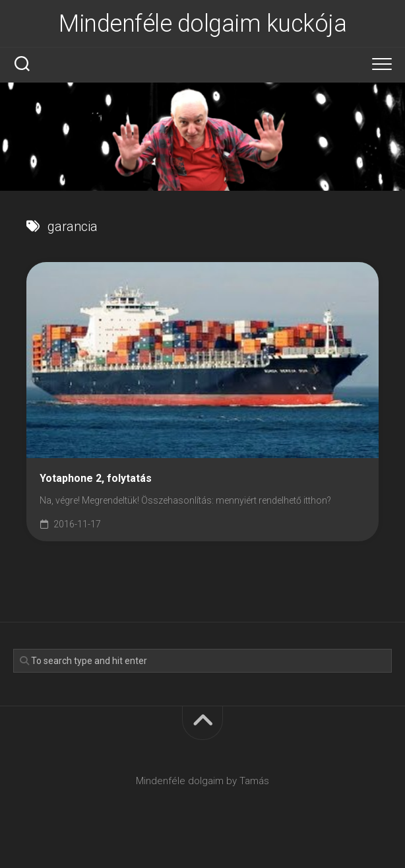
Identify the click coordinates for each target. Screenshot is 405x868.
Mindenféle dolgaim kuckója (202, 24)
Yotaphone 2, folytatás (96, 478)
